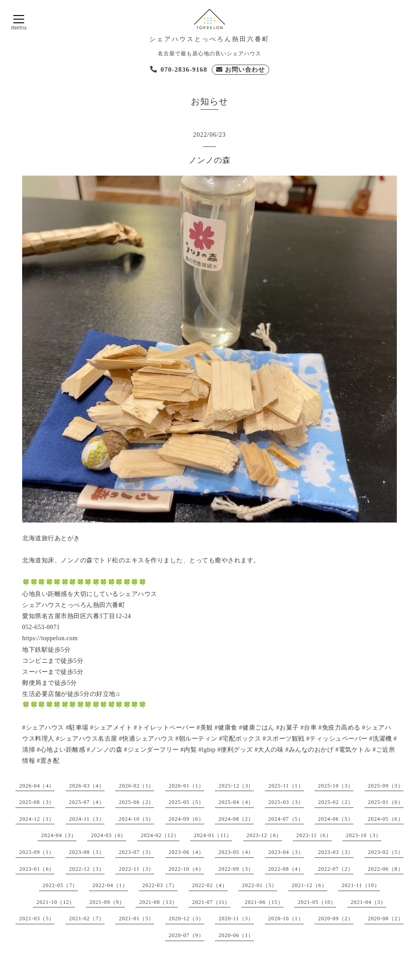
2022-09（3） (236, 869)
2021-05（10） (317, 902)
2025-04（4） (236, 802)
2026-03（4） (87, 786)
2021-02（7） (87, 919)
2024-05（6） (386, 819)
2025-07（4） (87, 802)
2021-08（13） (158, 902)
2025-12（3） (236, 786)
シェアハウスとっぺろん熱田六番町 (209, 39)
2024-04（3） (59, 835)
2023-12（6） (264, 835)
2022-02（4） (210, 885)
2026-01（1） (186, 786)
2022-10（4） (186, 869)
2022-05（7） (60, 885)
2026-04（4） (37, 786)
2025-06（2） (136, 802)
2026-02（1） (136, 786)
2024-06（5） (336, 819)
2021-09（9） (107, 902)
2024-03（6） (109, 835)
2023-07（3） (136, 852)
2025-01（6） (386, 802)
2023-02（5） (386, 852)
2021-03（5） (37, 919)
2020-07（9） (186, 935)
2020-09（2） (336, 919)
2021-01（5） (136, 919)
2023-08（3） (87, 852)
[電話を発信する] (179, 70)
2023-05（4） (236, 852)
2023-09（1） (37, 852)
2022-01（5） (260, 885)
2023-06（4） (186, 852)
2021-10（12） (56, 902)
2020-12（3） (186, 919)
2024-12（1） (37, 819)
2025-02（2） (336, 802)
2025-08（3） (37, 802)
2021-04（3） (369, 902)
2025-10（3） (336, 786)
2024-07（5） (286, 819)
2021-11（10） (361, 885)
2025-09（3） (386, 786)
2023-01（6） (37, 869)
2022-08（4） (286, 869)
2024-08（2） (236, 819)
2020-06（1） (236, 935)
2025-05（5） (186, 802)
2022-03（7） (160, 885)
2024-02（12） (160, 835)
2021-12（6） (310, 885)
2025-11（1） (286, 786)
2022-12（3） (87, 869)
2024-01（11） (213, 835)
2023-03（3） (336, 852)
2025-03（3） (286, 802)
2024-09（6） (186, 819)
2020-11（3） (236, 919)
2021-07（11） (211, 902)
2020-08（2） (386, 919)
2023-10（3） (364, 835)
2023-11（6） (314, 835)
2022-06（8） (386, 869)
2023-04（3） (286, 852)
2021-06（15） (264, 902)
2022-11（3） (136, 869)
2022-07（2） (336, 869)
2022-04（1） (110, 885)
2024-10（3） (136, 819)
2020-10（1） (286, 919)
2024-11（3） (87, 819)
